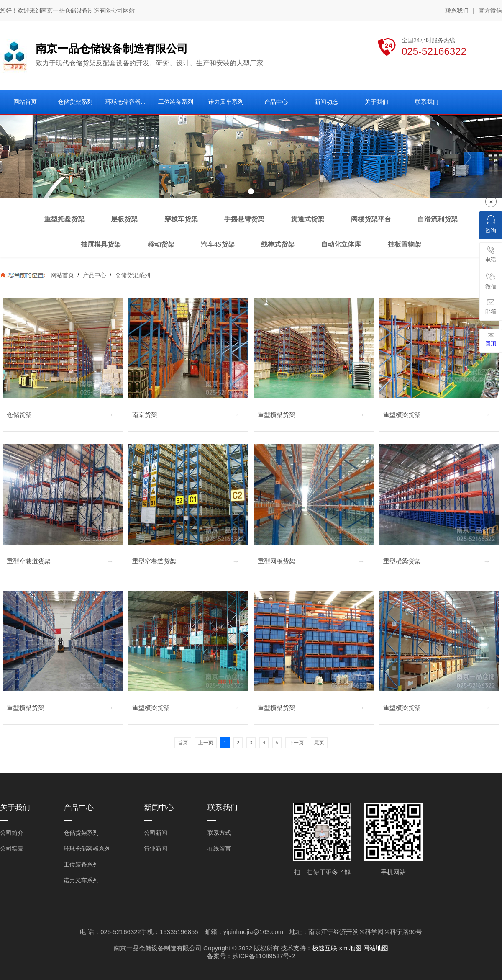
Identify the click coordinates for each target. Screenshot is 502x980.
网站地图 (376, 948)
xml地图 (350, 948)
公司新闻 (156, 833)
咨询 (491, 224)
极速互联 (325, 948)
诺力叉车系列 (81, 880)
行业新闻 (156, 849)
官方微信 (490, 11)
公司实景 (12, 849)
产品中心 (95, 275)
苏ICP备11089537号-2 (264, 956)
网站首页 (62, 275)
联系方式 (219, 833)
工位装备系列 (81, 864)
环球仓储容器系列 (87, 849)
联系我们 (457, 10)
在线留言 (219, 849)
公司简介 (12, 833)
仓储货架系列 (132, 275)
